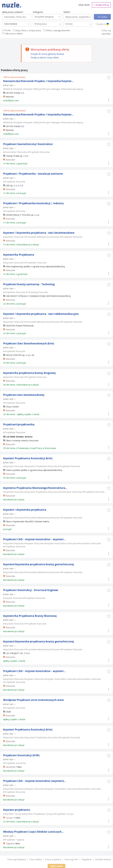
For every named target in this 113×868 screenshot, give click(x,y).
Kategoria (38, 12)
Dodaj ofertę (101, 5)
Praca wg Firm (71, 859)
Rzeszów (10, 160)
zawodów (106, 33)
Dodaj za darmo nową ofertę (45, 57)
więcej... (80, 89)
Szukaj (104, 17)
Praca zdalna (36, 859)
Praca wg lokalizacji (17, 859)
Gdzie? (67, 12)
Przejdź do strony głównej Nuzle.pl (47, 54)
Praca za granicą (53, 859)
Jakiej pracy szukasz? (13, 12)
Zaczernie (11, 767)
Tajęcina (10, 843)
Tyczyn (9, 818)
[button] (109, 77)
